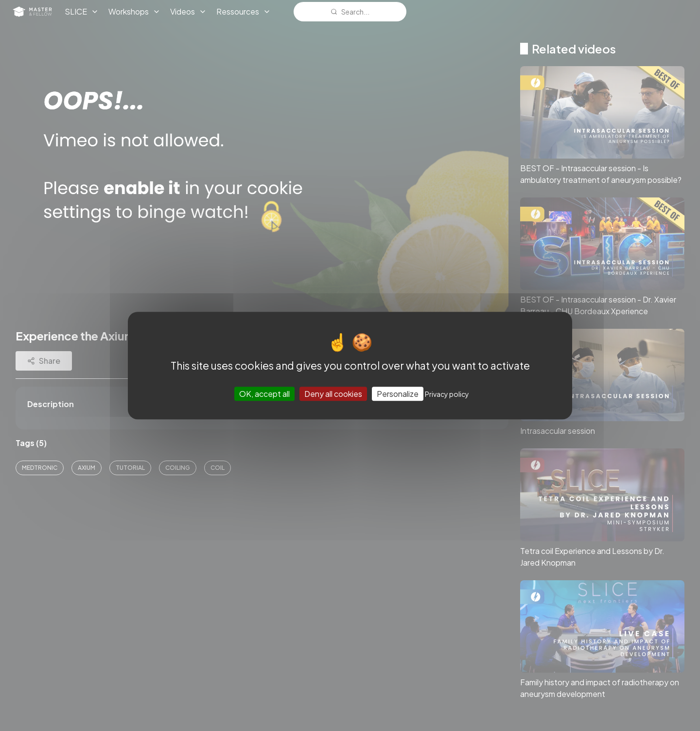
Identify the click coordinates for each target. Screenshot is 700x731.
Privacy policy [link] (447, 394)
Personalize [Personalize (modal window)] (398, 394)
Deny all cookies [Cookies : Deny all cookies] (333, 394)
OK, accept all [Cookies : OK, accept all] (264, 394)
